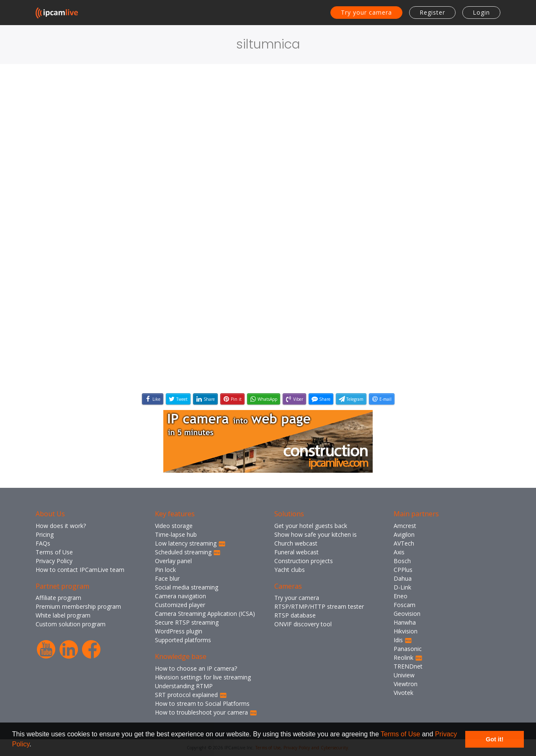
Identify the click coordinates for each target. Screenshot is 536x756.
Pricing (45, 534)
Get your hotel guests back (311, 526)
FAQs (43, 543)
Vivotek (403, 693)
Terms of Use (400, 734)
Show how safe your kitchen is (316, 534)
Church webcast (296, 543)
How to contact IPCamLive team (80, 570)
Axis (399, 552)
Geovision (407, 614)
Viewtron (406, 684)
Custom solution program (71, 624)
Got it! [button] (495, 739)
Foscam (405, 605)
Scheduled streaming (188, 552)
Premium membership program (78, 606)
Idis (403, 640)
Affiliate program (58, 598)
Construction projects (304, 561)
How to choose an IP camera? (196, 668)
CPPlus (403, 570)
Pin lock (165, 570)
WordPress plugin (179, 631)
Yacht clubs (290, 570)
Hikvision (406, 631)
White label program (63, 615)
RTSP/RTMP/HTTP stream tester (319, 606)
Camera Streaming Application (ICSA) (205, 614)
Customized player (180, 605)
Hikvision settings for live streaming (203, 677)
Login (481, 12)
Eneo (401, 596)
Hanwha (405, 622)
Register (432, 12)
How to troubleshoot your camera (206, 712)
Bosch (402, 561)
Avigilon (404, 534)
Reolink (408, 657)
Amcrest (405, 526)
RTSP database (295, 615)
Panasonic (408, 649)
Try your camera (366, 12)
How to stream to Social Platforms (202, 703)
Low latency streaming (190, 543)
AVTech (404, 543)
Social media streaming (187, 587)
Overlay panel (173, 561)
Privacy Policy (54, 561)
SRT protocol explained (191, 695)
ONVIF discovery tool (303, 624)
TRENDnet (408, 666)
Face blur (167, 578)
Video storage (174, 526)
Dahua (403, 578)
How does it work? (61, 526)
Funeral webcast (296, 552)
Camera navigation (180, 596)
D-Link (402, 587)
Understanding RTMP (184, 686)
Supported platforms (183, 640)
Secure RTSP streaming (187, 622)
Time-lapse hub (176, 534)
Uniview (404, 675)
